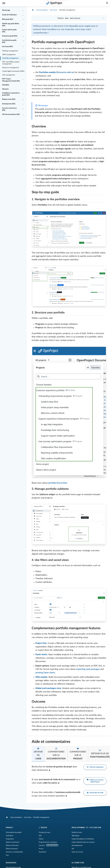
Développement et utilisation (86, 827)
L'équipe (43, 827)
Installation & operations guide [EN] (11, 94)
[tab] (38, 754)
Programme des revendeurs (48, 842)
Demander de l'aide (95, 793)
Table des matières (69, 18)
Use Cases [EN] (7, 47)
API (73, 849)
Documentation (42, 10)
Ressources (11, 863)
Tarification (9, 836)
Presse (41, 849)
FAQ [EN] (5, 85)
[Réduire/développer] (23, 10)
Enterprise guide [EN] (10, 36)
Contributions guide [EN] (9, 41)
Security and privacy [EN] (9, 109)
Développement (77, 845)
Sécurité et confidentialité (14, 852)
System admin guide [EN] (9, 31)
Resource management (11, 68)
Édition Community (12, 845)
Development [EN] (9, 104)
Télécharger (76, 836)
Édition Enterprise (12, 849)
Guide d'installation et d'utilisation (83, 839)
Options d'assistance (13, 842)
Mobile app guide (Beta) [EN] (11, 25)
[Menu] (4, 3)
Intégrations (10, 839)
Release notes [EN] (9, 99)
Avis (7, 855)
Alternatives (78, 863)
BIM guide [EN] (8, 19)
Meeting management (10, 51)
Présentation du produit (14, 832)
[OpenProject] (33, 10)
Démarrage (6, 10)
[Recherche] (107, 3)
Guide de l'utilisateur (9, 15)
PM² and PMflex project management (11, 63)
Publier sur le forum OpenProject (95, 781)
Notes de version (77, 852)
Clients (41, 839)
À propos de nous (45, 832)
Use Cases (53, 10)
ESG (40, 836)
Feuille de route (77, 832)
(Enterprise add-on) (57, 72)
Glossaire (5, 89)
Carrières (42, 845)
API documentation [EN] (11, 114)
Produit (9, 827)
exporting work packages (88, 669)
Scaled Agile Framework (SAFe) (13, 71)
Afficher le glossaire (95, 767)
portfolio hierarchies (58, 483)
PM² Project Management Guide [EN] (11, 80)
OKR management (9, 55)
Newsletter (43, 852)
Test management (9, 75)
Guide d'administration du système (83, 842)
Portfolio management (10, 58)
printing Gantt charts (45, 673)
